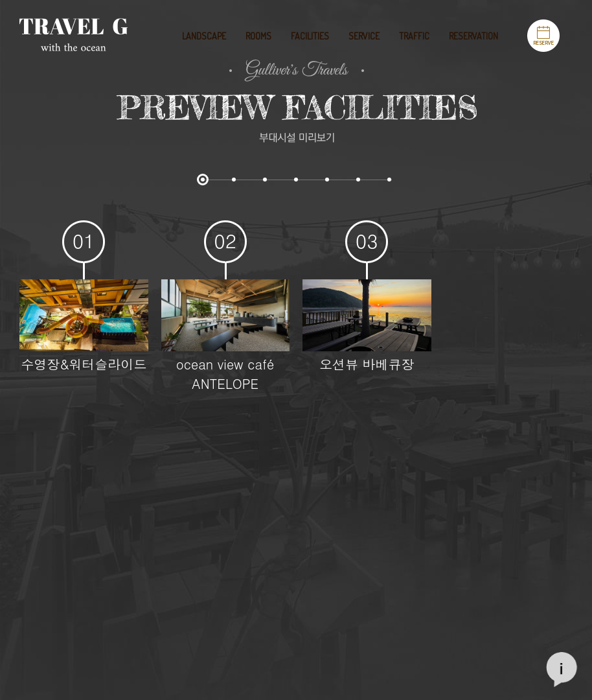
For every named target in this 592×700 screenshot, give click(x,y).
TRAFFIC (414, 36)
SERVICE (364, 36)
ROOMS (258, 36)
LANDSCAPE (204, 36)
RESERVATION (473, 36)
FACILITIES (310, 36)
